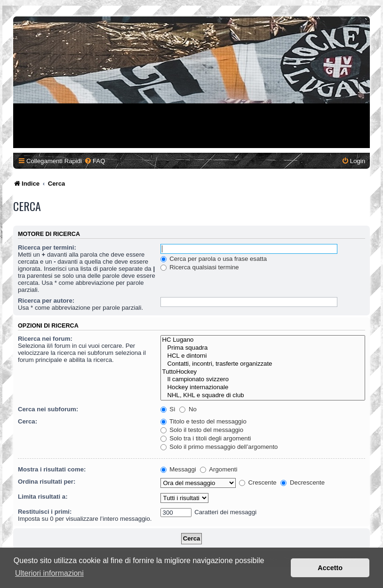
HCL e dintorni (263, 356)
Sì (168, 409)
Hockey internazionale (263, 388)
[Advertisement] (191, 82)
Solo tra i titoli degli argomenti (206, 438)
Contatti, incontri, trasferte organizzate (263, 364)
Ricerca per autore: (46, 301)
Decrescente (303, 482)
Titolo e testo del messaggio (203, 421)
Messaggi (178, 469)
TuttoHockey (263, 372)
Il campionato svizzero (263, 380)
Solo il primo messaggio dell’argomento (219, 447)
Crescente (258, 482)
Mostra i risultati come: (52, 469)
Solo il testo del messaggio (202, 430)
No (188, 409)
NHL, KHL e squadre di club (263, 396)
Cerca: (28, 421)
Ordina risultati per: (47, 482)
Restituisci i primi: (45, 512)
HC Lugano (263, 340)
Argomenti (219, 469)
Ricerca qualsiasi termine (200, 267)
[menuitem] (95, 161)
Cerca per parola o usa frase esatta (214, 259)
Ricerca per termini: (47, 247)
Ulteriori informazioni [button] (49, 573)
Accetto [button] (330, 568)
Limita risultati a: (43, 497)
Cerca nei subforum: (48, 409)
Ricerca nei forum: (45, 339)
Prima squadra (263, 348)
